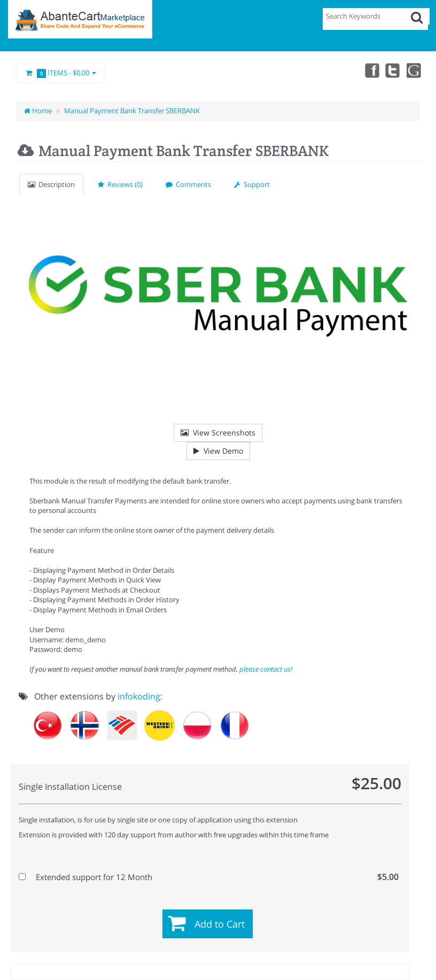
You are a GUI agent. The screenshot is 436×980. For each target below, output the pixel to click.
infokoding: (140, 696)
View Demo (218, 451)
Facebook (365, 70)
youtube (412, 70)
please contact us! (266, 669)
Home (38, 111)
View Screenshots (218, 433)
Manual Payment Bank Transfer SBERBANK (132, 111)
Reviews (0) (120, 184)
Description (51, 184)
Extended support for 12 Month (209, 877)
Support (252, 184)
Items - (60, 73)
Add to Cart (220, 924)
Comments (188, 184)
